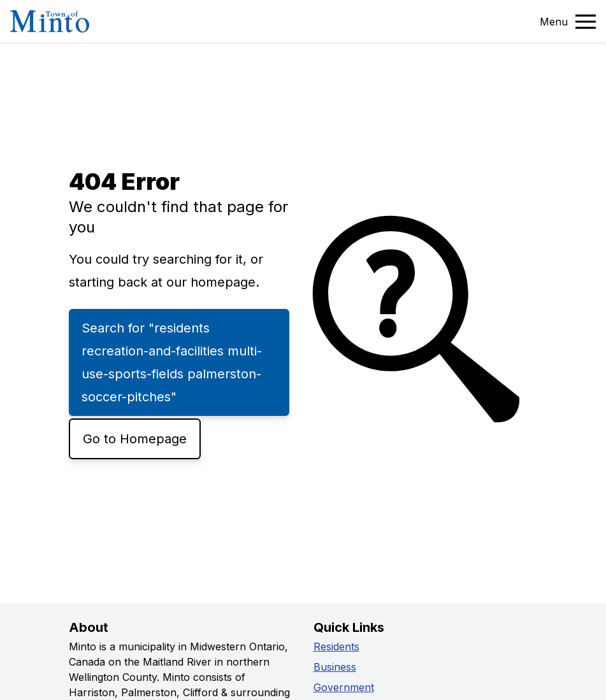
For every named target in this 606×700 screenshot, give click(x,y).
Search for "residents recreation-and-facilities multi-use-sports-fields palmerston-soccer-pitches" (172, 362)
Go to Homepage (135, 439)
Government (344, 687)
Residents (336, 646)
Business (335, 667)
